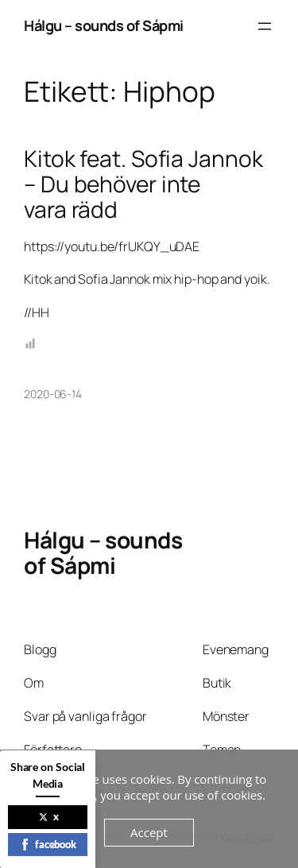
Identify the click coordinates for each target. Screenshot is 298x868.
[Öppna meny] (265, 26)
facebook (48, 844)
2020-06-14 (53, 394)
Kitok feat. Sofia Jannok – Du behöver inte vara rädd (143, 184)
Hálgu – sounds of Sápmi (104, 25)
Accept (149, 832)
